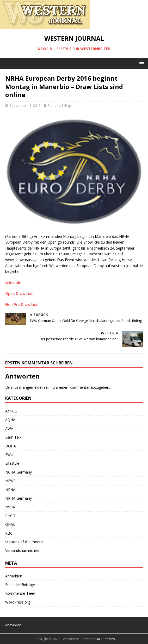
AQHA (10, 420)
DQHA (11, 446)
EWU (9, 455)
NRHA (10, 490)
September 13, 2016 (25, 105)
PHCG (10, 516)
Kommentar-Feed (20, 593)
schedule (13, 283)
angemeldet (33, 387)
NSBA (10, 507)
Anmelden (14, 576)
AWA (9, 429)
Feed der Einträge (20, 585)
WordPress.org (18, 602)
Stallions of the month (24, 542)
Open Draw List (19, 294)
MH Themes (106, 639)
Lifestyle (12, 463)
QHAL (10, 524)
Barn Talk (13, 437)
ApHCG (11, 411)
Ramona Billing (59, 105)
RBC (9, 533)
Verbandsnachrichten (23, 550)
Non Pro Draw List (21, 305)
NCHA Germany (18, 472)
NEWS (10, 481)
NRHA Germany (18, 498)
